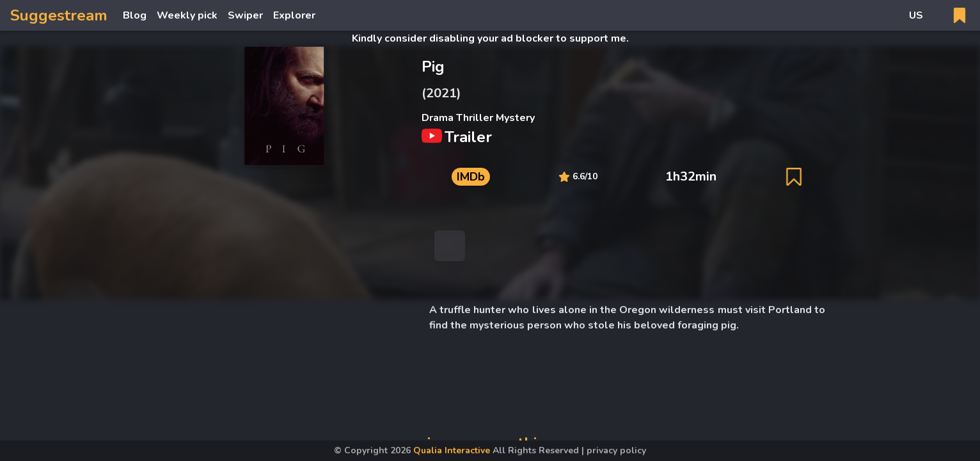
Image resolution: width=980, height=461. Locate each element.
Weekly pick (187, 15)
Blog (135, 15)
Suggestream (59, 15)
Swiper (245, 15)
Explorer (294, 15)
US (916, 15)
